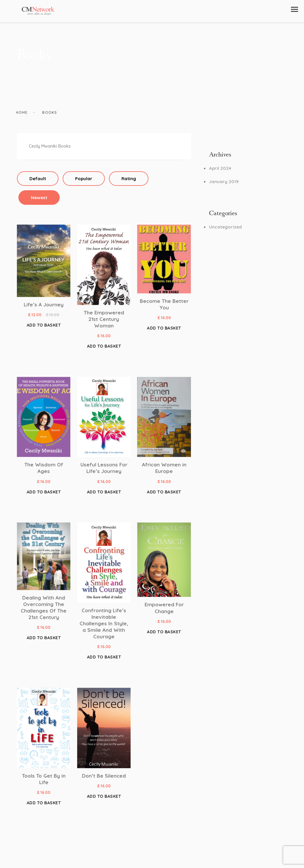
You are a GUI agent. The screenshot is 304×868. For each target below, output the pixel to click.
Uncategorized (225, 229)
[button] (294, 9)
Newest (39, 200)
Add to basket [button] (44, 327)
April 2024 (220, 171)
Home (23, 115)
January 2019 (224, 184)
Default (38, 181)
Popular (84, 181)
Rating (129, 181)
